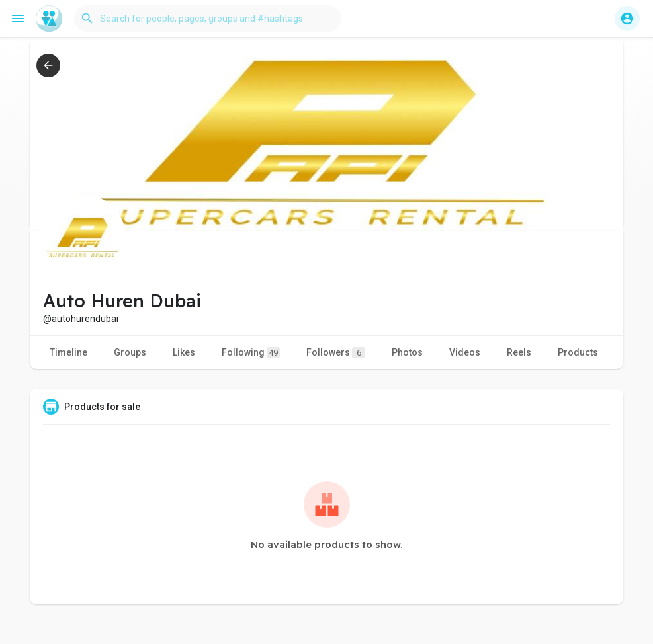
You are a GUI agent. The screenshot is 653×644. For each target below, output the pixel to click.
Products (578, 352)
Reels (519, 352)
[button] (208, 19)
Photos (407, 352)
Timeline (68, 352)
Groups (130, 352)
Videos (465, 352)
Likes (184, 352)
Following (251, 353)
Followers (336, 353)
